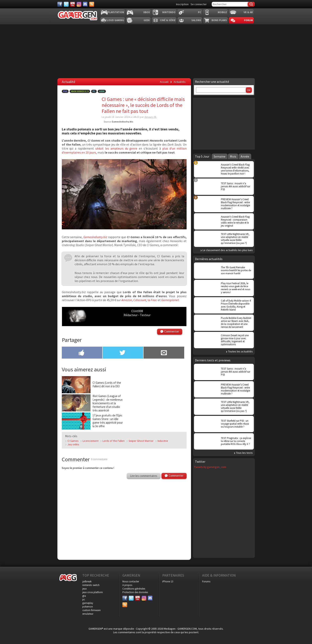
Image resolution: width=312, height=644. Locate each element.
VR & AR (248, 12)
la (152, 300)
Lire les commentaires (144, 476)
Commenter (172, 331)
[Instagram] (79, 4)
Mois (233, 156)
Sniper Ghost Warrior (141, 441)
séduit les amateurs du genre (116, 148)
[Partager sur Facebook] (82, 353)
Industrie (163, 441)
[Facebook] (60, 4)
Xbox (147, 12)
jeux (85, 589)
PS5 (65, 91)
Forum (248, 20)
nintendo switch (91, 585)
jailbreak (87, 581)
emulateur (88, 614)
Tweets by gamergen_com (210, 467)
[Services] (92, 4)
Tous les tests (244, 453)
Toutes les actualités (240, 351)
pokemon (88, 607)
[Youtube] (73, 4)
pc (84, 599)
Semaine (220, 156)
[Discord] (85, 4)
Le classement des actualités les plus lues (228, 250)
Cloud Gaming (115, 20)
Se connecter (199, 4)
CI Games (73, 441)
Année (245, 156)
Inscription (182, 4)
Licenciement (91, 441)
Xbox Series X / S (80, 91)
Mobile (222, 12)
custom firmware (91, 610)
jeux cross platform (93, 592)
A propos (127, 585)
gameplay (88, 603)
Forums (206, 581)
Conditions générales (134, 589)
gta (84, 596)
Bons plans (219, 20)
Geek (147, 20)
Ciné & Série (168, 20)
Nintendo (169, 12)
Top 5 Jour (202, 156)
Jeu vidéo (73, 444)
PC (200, 12)
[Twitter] (66, 4)
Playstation (116, 12)
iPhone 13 (168, 581)
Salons (196, 20)
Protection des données (135, 592)
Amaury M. (151, 117)
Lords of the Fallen (114, 441)
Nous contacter (131, 581)
